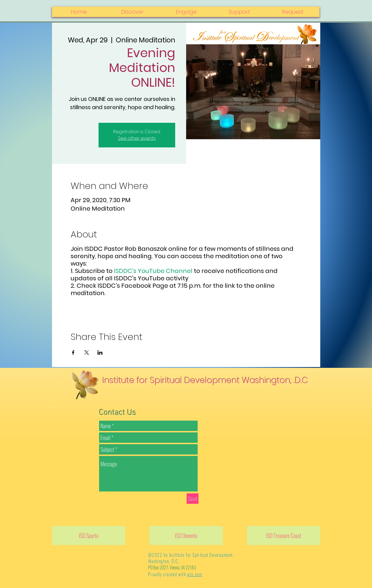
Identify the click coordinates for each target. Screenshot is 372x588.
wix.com (195, 574)
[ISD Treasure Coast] (284, 535)
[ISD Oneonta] (186, 535)
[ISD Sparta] (89, 535)
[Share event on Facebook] (73, 353)
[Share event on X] (87, 353)
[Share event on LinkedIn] (100, 353)
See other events (137, 138)
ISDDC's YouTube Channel (154, 271)
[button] (293, 12)
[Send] (193, 499)
